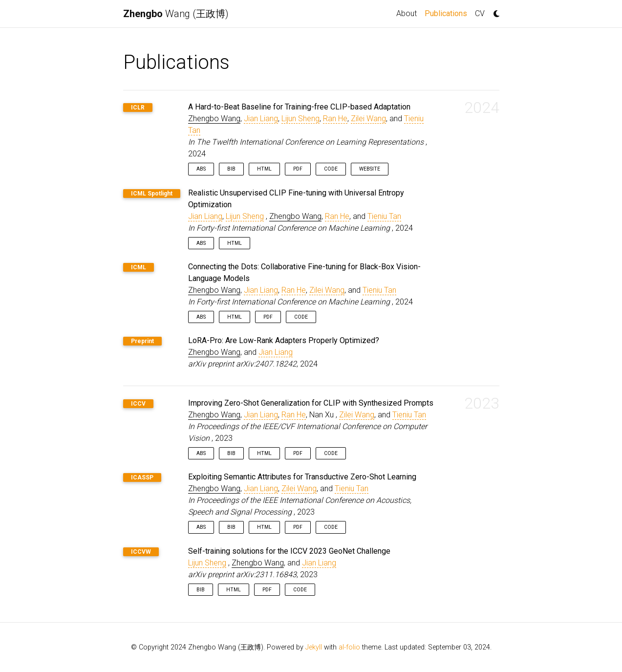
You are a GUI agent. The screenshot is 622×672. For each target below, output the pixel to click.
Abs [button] (201, 169)
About (407, 13)
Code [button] (331, 169)
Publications (448, 13)
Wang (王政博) (176, 14)
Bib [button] (231, 169)
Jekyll (314, 647)
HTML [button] (264, 169)
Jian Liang (261, 119)
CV (480, 13)
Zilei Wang (368, 119)
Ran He (335, 119)
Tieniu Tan (384, 216)
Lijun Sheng (300, 119)
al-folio (349, 647)
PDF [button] (298, 169)
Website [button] (370, 169)
